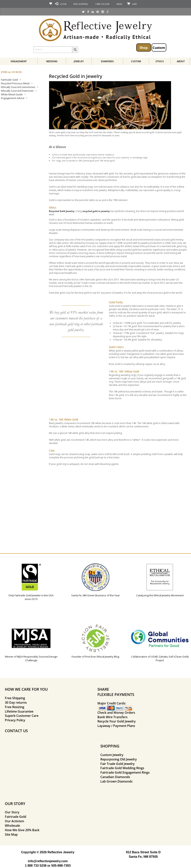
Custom (159, 47)
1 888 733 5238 (36, 866)
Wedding (52, 61)
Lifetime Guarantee (19, 711)
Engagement (19, 61)
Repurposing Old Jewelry (119, 759)
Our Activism (14, 821)
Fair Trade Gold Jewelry (118, 764)
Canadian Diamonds (115, 777)
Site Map (11, 834)
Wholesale (12, 826)
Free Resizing (15, 707)
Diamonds (107, 61)
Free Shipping (15, 698)
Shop (144, 47)
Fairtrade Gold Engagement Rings (125, 772)
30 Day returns (16, 703)
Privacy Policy (15, 720)
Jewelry (79, 61)
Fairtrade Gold (16, 817)
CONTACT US (16, 731)
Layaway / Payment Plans (116, 726)
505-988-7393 (61, 866)
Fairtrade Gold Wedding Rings (122, 768)
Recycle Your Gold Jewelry (117, 721)
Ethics (160, 61)
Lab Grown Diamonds (116, 781)
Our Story (12, 812)
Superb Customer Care (22, 716)
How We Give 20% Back (22, 830)
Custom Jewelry (112, 755)
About (181, 61)
